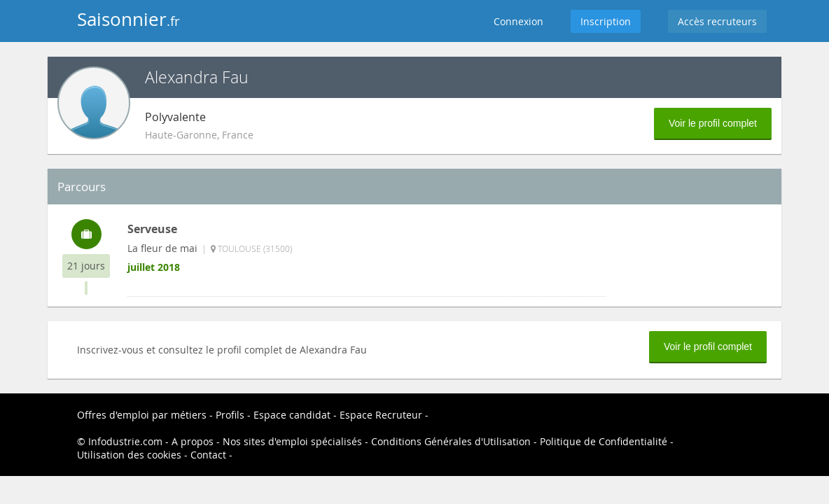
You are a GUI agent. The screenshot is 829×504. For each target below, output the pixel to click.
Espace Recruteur (381, 415)
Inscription (606, 21)
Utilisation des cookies (129, 455)
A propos (193, 441)
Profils (230, 415)
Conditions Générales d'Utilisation (451, 441)
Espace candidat (292, 415)
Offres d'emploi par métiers (142, 415)
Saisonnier (128, 19)
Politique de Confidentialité (604, 441)
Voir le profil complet (713, 123)
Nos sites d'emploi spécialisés (292, 441)
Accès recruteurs (717, 21)
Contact (208, 455)
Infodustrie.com (125, 441)
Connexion (518, 21)
